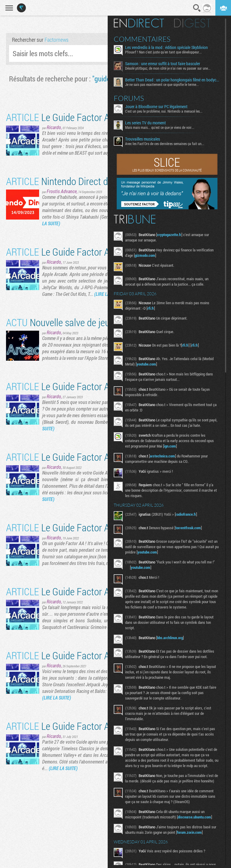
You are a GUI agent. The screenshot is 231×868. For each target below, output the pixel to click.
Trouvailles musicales (143, 139)
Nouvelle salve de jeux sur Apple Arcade (94, 322)
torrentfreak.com (188, 528)
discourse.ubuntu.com (194, 817)
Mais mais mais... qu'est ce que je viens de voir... (160, 127)
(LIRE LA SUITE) (57, 698)
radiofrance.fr (186, 514)
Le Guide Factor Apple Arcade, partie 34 (99, 117)
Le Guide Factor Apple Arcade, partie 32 (99, 386)
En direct (139, 23)
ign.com (170, 446)
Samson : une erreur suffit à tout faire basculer (163, 64)
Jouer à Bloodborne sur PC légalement (156, 107)
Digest (192, 23)
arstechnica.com (162, 456)
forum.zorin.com (189, 832)
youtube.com (146, 364)
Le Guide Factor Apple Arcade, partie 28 (99, 655)
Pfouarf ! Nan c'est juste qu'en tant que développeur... (163, 52)
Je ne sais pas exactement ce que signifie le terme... (162, 84)
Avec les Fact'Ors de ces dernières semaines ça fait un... (165, 144)
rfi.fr (151, 308)
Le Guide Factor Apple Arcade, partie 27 (99, 726)
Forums (129, 98)
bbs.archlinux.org (170, 638)
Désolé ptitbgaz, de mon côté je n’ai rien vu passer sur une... (168, 68)
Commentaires (142, 39)
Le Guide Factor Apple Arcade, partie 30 (99, 527)
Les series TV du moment (145, 123)
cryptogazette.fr (169, 235)
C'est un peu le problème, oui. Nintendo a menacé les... (164, 111)
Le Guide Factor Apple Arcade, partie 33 (99, 252)
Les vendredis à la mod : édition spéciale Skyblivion (166, 47)
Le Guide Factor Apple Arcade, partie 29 (99, 591)
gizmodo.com (145, 255)
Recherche (197, 8)
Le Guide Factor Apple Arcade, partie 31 (99, 457)
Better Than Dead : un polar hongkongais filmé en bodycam (173, 80)
